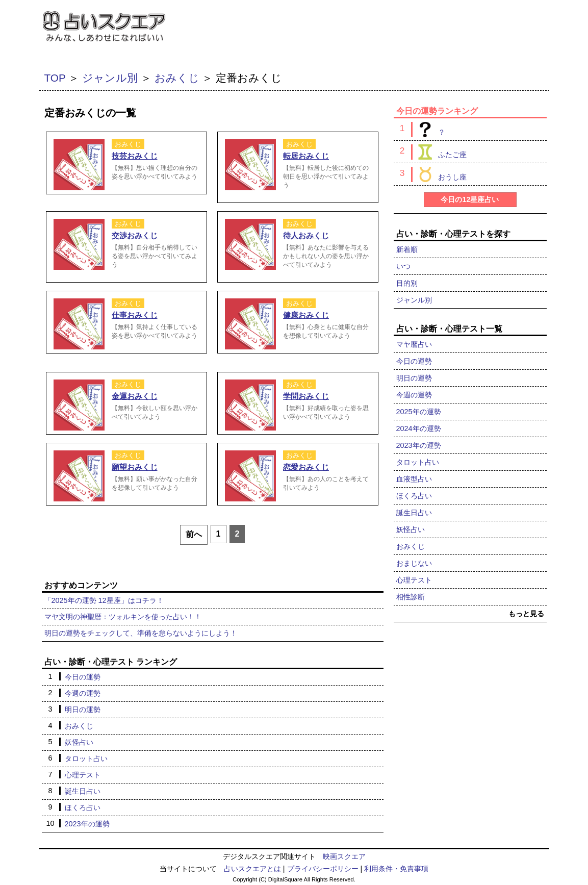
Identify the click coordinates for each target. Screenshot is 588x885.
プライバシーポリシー (323, 869)
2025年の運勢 (419, 412)
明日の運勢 (83, 710)
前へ (194, 534)
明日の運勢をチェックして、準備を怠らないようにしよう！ (141, 633)
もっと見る (526, 614)
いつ (403, 266)
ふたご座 (439, 152)
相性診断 (411, 597)
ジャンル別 (110, 78)
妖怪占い (79, 742)
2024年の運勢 (419, 428)
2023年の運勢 (87, 824)
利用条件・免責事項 (396, 869)
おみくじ (177, 78)
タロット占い (86, 758)
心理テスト (83, 775)
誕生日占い (83, 791)
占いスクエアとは (252, 869)
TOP (55, 78)
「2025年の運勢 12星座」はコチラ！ (104, 600)
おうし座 (439, 174)
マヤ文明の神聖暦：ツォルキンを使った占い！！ (123, 617)
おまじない (414, 563)
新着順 (407, 249)
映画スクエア (344, 856)
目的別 (407, 283)
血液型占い (414, 479)
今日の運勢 (83, 677)
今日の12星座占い (470, 199)
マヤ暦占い (414, 344)
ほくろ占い (83, 807)
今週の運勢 (83, 693)
